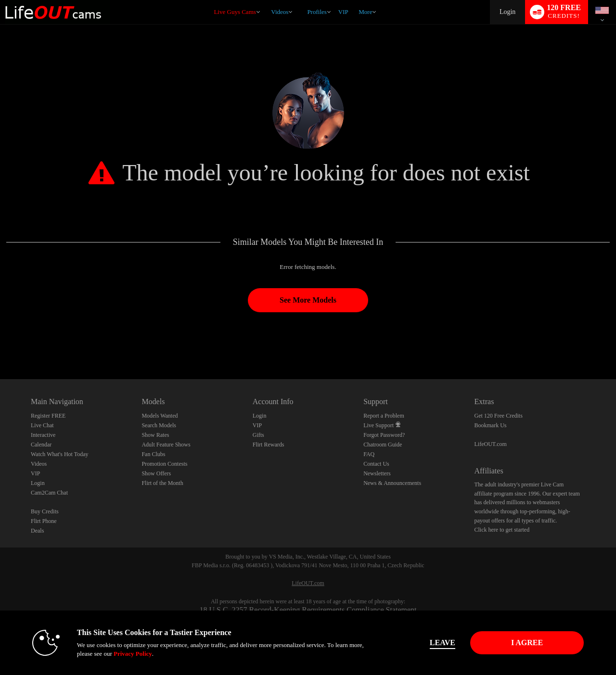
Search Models (159, 425)
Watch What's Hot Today (60, 454)
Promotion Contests (164, 464)
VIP (343, 12)
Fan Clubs (153, 454)
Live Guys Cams (235, 12)
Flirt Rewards (269, 445)
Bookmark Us (491, 425)
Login (507, 12)
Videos (280, 12)
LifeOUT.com (491, 444)
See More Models (308, 300)
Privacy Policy (133, 654)
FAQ (369, 454)
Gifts (258, 435)
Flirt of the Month (162, 483)
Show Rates (155, 435)
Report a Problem (384, 416)
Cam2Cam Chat (49, 493)
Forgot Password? (384, 435)
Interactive (43, 435)
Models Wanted (160, 416)
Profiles (317, 12)
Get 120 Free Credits (499, 416)
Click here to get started (502, 530)
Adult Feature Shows (166, 445)
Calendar (41, 445)
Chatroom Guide (383, 445)
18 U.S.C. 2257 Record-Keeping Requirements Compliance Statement (308, 610)
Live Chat (42, 425)
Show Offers (156, 473)
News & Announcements (392, 483)
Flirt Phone (44, 521)
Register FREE (48, 416)
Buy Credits (45, 511)
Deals (37, 531)
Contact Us (376, 464)
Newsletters (377, 473)
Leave (443, 643)
